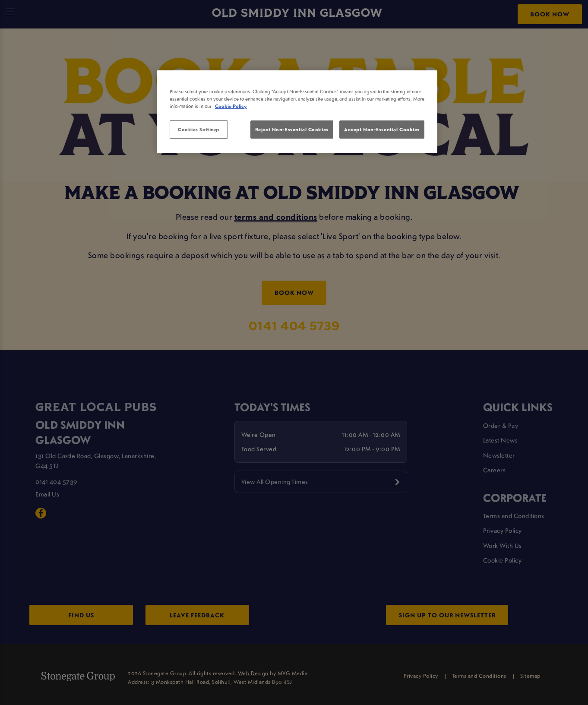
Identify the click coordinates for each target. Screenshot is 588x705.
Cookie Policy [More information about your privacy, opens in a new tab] (231, 106)
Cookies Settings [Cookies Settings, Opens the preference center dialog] (199, 129)
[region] (297, 112)
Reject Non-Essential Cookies (292, 129)
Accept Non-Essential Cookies (382, 129)
